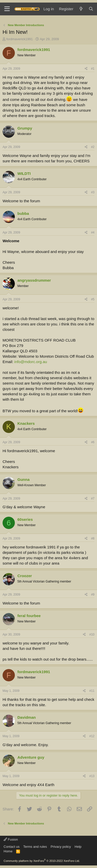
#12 (92, 736)
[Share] (86, 69)
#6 (93, 442)
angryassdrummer (34, 280)
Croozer (25, 576)
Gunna (24, 479)
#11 (92, 691)
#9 (93, 595)
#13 (92, 776)
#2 (93, 147)
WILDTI (24, 173)
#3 (93, 192)
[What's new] (81, 9)
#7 (93, 499)
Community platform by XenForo (42, 861)
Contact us (12, 847)
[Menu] (7, 9)
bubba (23, 213)
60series (25, 519)
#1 (93, 69)
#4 (93, 232)
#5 (93, 299)
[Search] (91, 9)
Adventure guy (31, 757)
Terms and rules (35, 847)
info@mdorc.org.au (31, 362)
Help (78, 847)
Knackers (26, 423)
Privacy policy (61, 847)
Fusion (11, 839)
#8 (93, 538)
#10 (92, 634)
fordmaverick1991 (20, 39)
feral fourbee (29, 616)
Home (8, 851)
